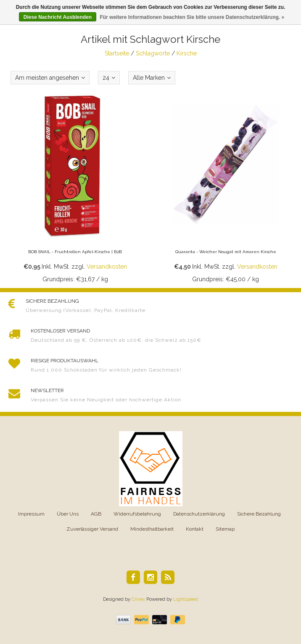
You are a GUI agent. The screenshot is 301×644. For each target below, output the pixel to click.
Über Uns (68, 514)
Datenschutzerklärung (199, 514)
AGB (96, 514)
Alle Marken (152, 78)
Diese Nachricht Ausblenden (58, 17)
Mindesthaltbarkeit (152, 529)
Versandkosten (107, 267)
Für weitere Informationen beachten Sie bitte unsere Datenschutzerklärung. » (192, 17)
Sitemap (225, 529)
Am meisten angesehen (50, 78)
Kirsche (187, 53)
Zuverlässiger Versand (92, 529)
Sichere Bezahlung (259, 514)
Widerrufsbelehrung (137, 514)
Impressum (31, 514)
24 (109, 78)
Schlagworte (153, 53)
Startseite (117, 53)
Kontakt (195, 529)
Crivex (138, 599)
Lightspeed (186, 599)
